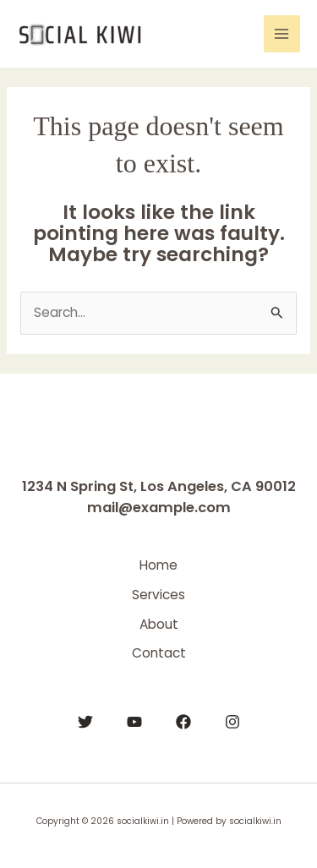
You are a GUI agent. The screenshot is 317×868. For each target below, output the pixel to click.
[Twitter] (85, 722)
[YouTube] (134, 722)
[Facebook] (183, 722)
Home (158, 565)
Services (158, 595)
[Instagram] (232, 722)
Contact (159, 653)
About (159, 624)
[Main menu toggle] (282, 33)
